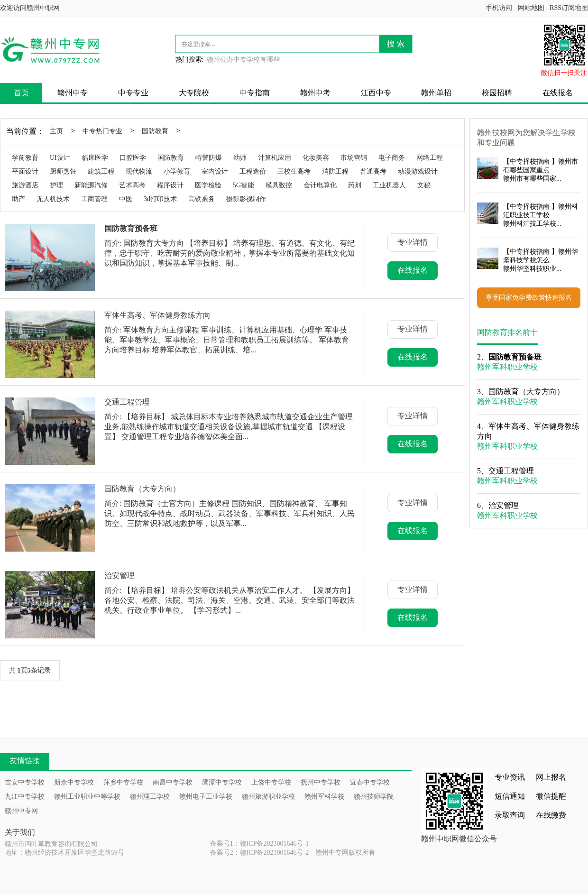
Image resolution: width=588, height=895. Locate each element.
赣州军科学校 (324, 797)
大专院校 (194, 93)
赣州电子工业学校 (206, 797)
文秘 (424, 185)
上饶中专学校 (271, 782)
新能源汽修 (91, 185)
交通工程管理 (127, 402)
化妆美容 (316, 158)
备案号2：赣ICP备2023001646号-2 (259, 853)
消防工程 (335, 171)
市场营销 (354, 158)
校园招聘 (497, 93)
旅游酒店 (25, 185)
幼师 (240, 158)
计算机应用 (275, 158)
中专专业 (133, 93)
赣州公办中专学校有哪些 (243, 60)
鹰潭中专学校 (222, 782)
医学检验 (208, 185)
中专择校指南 (530, 161)
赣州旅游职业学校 (268, 797)
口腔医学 (133, 158)
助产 (18, 199)
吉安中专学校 (25, 782)
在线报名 (558, 93)
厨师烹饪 (63, 171)
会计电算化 (320, 185)
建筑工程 (101, 171)
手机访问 (499, 8)
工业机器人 (389, 185)
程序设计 (170, 185)
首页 (21, 93)
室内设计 (215, 171)
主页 (56, 131)
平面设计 (25, 171)
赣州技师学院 (374, 797)
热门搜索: (190, 60)
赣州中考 (315, 93)
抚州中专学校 (321, 782)
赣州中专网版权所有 (345, 853)
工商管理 (94, 199)
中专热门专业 (102, 131)
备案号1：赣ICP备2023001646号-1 (259, 844)
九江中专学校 (25, 797)
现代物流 (139, 171)
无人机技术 (53, 199)
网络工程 (430, 158)
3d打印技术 (160, 199)
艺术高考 (132, 185)
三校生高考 (294, 171)
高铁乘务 (202, 199)
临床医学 (95, 158)
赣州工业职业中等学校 (87, 797)
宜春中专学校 (370, 782)
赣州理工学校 (150, 797)
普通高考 (373, 171)
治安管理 (119, 576)
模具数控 (279, 185)
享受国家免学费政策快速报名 (529, 298)
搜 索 (395, 44)
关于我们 (20, 832)
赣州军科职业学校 (507, 367)
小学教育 (177, 171)
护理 (56, 185)
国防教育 (155, 131)
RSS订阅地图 (569, 8)
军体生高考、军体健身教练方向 (157, 315)
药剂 (355, 185)
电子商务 (392, 158)
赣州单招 (436, 93)
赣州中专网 (21, 811)
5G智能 (243, 185)
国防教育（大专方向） (142, 489)
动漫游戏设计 (418, 171)
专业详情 (413, 242)
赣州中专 (73, 93)
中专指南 (255, 93)
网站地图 (531, 8)
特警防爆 (209, 158)
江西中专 (376, 93)
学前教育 (25, 158)
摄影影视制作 (246, 199)
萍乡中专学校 (123, 782)
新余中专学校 (74, 782)
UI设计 (60, 158)
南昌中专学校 (173, 782)
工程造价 (253, 171)
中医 (126, 199)
